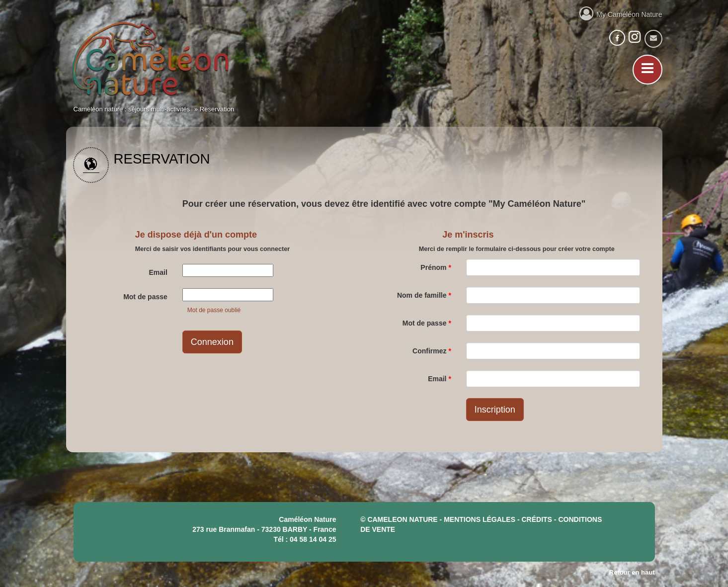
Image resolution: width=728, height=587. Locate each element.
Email (158, 272)
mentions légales (480, 519)
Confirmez (432, 351)
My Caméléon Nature (621, 13)
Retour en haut (632, 572)
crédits (537, 519)
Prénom (436, 267)
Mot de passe (145, 297)
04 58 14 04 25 (313, 539)
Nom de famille (424, 295)
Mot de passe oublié (214, 310)
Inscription (495, 410)
